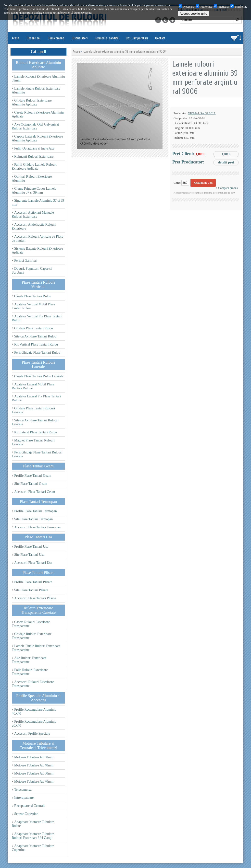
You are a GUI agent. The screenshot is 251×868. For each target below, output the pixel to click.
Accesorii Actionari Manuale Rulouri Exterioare (33, 214)
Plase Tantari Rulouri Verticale (38, 284)
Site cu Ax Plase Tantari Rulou (35, 336)
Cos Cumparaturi (137, 38)
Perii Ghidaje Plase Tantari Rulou (37, 353)
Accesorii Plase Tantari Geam (35, 492)
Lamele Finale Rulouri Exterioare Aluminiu (36, 90)
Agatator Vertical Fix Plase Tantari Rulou (37, 318)
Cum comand (56, 38)
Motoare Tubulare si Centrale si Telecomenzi (38, 746)
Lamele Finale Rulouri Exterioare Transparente (36, 648)
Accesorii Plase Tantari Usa (33, 563)
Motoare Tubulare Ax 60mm (34, 773)
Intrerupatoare (24, 798)
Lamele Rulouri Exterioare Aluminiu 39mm (38, 78)
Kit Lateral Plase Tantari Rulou (36, 432)
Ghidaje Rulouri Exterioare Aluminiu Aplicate (32, 102)
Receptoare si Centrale (30, 806)
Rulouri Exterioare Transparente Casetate (38, 610)
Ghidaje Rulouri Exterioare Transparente (32, 636)
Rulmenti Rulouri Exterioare (34, 156)
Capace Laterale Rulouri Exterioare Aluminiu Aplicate (37, 138)
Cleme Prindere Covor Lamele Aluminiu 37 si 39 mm (34, 191)
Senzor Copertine (26, 814)
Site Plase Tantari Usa (29, 555)
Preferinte (204, 7)
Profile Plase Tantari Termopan (36, 511)
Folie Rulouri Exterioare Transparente (30, 672)
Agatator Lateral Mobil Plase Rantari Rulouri (33, 386)
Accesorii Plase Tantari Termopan (37, 527)
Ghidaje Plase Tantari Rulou (34, 328)
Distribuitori (80, 38)
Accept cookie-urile (194, 14)
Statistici (221, 7)
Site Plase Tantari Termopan (33, 519)
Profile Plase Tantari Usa (31, 547)
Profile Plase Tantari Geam (33, 476)
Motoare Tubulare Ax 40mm (34, 765)
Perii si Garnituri (26, 260)
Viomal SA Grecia (202, 113)
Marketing (239, 7)
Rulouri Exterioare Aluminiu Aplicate (38, 65)
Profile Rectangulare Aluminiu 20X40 (34, 723)
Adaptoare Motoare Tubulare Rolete (33, 824)
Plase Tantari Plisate (38, 573)
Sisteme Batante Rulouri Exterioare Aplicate (37, 250)
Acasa (15, 38)
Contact (160, 38)
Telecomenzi (23, 790)
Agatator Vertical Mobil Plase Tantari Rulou (33, 306)
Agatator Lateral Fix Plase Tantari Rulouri (36, 398)
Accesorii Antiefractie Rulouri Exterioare (34, 226)
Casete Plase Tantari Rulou (33, 296)
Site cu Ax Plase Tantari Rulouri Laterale (35, 422)
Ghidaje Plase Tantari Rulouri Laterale (33, 410)
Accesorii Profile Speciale (32, 734)
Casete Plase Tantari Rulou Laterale (39, 376)
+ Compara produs (227, 188)
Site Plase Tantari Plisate (31, 590)
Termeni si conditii (107, 38)
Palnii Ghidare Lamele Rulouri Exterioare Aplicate (34, 167)
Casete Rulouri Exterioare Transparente (31, 624)
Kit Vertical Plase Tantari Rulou (36, 344)
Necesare (186, 7)
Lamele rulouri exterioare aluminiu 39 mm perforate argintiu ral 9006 (125, 51)
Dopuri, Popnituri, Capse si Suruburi (32, 271)
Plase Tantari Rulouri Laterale (38, 365)
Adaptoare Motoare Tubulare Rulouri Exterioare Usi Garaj (33, 836)
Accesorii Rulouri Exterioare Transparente (33, 684)
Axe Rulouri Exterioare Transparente (29, 660)
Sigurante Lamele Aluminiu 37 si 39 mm (38, 203)
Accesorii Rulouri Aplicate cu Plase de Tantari (38, 238)
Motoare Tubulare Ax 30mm (34, 757)
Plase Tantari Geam (38, 466)
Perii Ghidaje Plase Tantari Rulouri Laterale (37, 454)
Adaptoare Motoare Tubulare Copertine (33, 848)
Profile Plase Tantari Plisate (33, 582)
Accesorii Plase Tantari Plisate (35, 598)
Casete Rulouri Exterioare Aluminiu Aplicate (38, 114)
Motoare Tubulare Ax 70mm (34, 781)
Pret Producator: (205, 162)
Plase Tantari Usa (38, 537)
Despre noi (33, 38)
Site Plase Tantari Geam (31, 484)
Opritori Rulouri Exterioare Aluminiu (32, 179)
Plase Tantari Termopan (38, 502)
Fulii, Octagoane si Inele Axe (34, 148)
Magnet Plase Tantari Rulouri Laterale (33, 442)
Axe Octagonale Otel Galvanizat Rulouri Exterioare (35, 126)
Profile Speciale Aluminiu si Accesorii (38, 698)
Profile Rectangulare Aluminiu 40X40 (34, 712)
